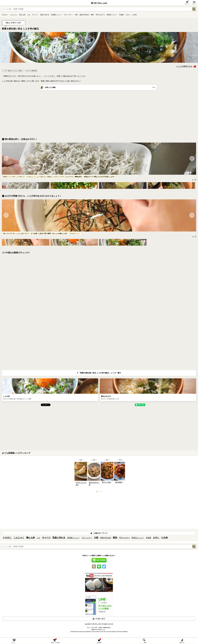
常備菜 (121, 15)
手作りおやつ (100, 15)
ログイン (187, 4)
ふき (29, 15)
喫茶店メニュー (112, 15)
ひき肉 (134, 15)
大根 (76, 15)
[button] (6, 158)
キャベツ (35, 15)
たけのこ (5, 15)
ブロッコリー (68, 15)
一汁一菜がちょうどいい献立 (13, 71)
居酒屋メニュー (56, 15)
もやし (128, 15)
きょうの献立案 (32, 71)
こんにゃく (14, 15)
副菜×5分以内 (84, 15)
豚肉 (92, 15)
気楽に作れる (45, 15)
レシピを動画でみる (186, 66)
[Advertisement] (78, 112)
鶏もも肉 (22, 15)
